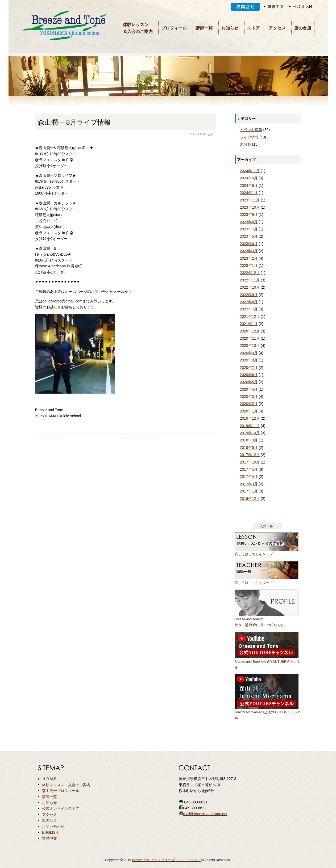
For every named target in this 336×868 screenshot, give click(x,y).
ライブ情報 (249, 137)
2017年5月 (249, 469)
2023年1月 (249, 266)
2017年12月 (250, 455)
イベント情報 (251, 130)
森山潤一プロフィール (61, 791)
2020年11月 (250, 338)
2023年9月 (249, 214)
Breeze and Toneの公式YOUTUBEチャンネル (267, 662)
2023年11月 (250, 200)
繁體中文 (49, 838)
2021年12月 (250, 317)
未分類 (246, 144)
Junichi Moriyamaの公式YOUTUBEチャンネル (268, 712)
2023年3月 (249, 251)
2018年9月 (249, 440)
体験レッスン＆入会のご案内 (138, 28)
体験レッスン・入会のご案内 (66, 785)
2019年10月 (250, 433)
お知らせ (230, 28)
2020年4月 (249, 389)
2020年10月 (250, 345)
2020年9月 (249, 353)
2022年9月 (249, 295)
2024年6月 (249, 186)
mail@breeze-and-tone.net (205, 814)
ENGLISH (50, 832)
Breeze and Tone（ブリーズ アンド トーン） (166, 860)
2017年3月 (249, 484)
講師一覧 (204, 28)
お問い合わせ (53, 827)
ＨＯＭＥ (49, 779)
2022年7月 (249, 309)
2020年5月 (249, 382)
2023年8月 (249, 222)
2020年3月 (249, 397)
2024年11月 (250, 171)
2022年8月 (249, 302)
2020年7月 (249, 368)
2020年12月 (250, 331)
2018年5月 (249, 448)
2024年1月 (249, 193)
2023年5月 (249, 236)
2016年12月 (250, 499)
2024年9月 (249, 178)
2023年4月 (249, 244)
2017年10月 (250, 462)
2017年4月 (249, 477)
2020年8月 (249, 360)
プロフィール (174, 28)
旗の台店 (303, 28)
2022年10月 (250, 287)
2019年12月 (250, 418)
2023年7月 (249, 229)
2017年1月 (249, 491)
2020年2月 (249, 404)
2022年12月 (250, 273)
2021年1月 (249, 324)
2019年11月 (250, 426)
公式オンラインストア (61, 808)
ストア (254, 28)
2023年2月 (249, 258)
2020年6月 (249, 375)
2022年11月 (250, 280)
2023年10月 (250, 207)
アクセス (277, 28)
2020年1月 (249, 411)
